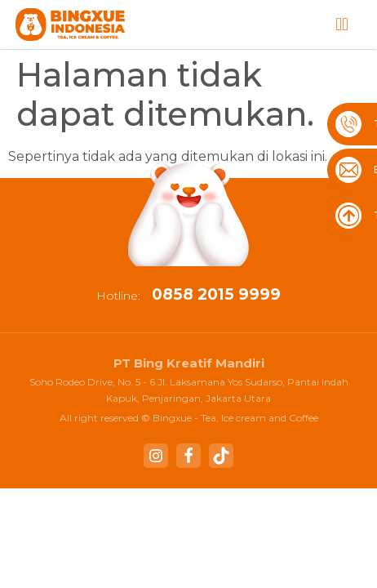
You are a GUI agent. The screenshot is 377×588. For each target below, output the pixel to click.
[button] (342, 25)
